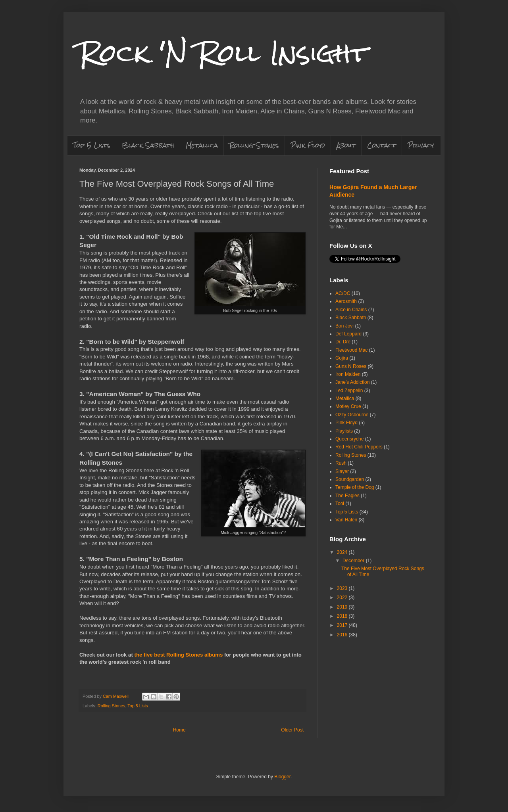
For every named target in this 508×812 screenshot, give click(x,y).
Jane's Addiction (352, 382)
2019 (343, 607)
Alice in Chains (351, 310)
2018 (343, 616)
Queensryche (349, 439)
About (346, 145)
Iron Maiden (348, 374)
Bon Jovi (344, 326)
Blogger (282, 777)
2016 (343, 635)
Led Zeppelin (349, 391)
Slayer (342, 471)
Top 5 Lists (92, 145)
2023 (343, 588)
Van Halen (346, 520)
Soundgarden (350, 479)
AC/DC (343, 293)
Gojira (342, 358)
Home (179, 730)
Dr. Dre (343, 342)
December (354, 561)
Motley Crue (348, 406)
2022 (343, 598)
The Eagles (347, 496)
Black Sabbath (148, 145)
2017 (343, 625)
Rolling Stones (254, 145)
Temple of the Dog (355, 487)
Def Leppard (348, 334)
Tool (340, 504)
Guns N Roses (351, 366)
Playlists (344, 431)
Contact (382, 145)
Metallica (202, 145)
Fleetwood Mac (351, 350)
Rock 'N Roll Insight (223, 53)
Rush (341, 463)
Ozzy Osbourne (352, 415)
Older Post (292, 730)
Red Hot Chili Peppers (359, 447)
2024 (343, 552)
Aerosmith (346, 301)
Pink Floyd (308, 145)
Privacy (421, 145)
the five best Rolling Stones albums (178, 655)
